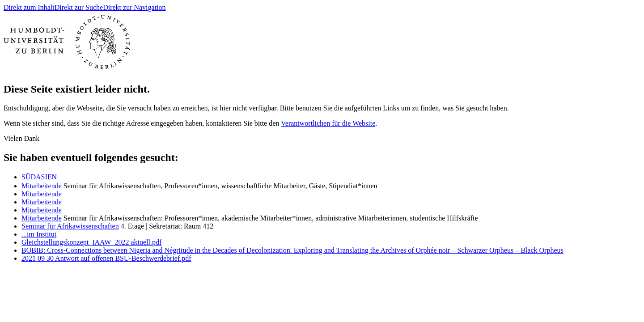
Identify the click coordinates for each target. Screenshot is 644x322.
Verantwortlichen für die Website (328, 123)
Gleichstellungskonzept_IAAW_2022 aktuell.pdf (91, 242)
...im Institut (39, 234)
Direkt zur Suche (79, 7)
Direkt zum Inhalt (29, 7)
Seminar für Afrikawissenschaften (70, 226)
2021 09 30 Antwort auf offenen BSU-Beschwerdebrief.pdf (106, 258)
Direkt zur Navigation (134, 7)
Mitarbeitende (42, 186)
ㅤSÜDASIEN (39, 177)
